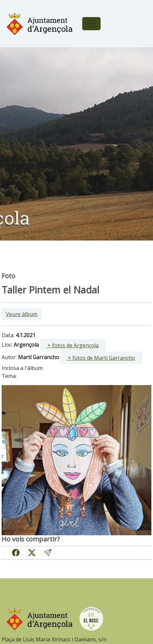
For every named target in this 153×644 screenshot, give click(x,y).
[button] (48, 553)
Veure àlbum (22, 314)
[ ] (73, 345)
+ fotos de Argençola (72, 345)
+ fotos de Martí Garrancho (101, 358)
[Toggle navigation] (91, 24)
